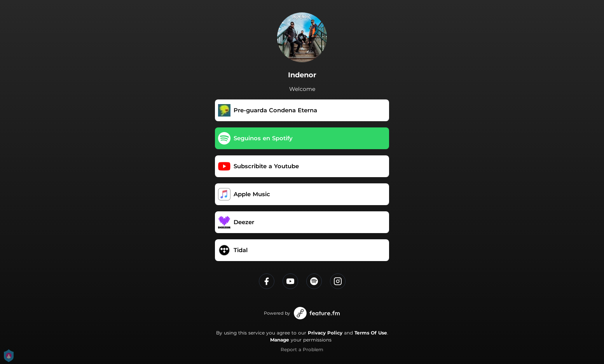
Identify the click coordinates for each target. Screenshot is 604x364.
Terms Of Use (371, 333)
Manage (280, 340)
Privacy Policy (325, 333)
